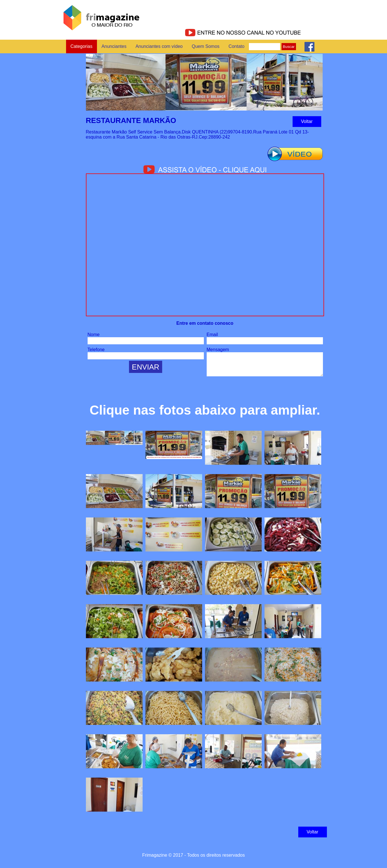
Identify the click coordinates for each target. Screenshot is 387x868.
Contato (236, 46)
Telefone (96, 350)
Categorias (82, 46)
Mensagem (218, 350)
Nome (94, 335)
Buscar (289, 47)
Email (212, 335)
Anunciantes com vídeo (159, 46)
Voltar (307, 121)
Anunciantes (114, 46)
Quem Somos (206, 46)
